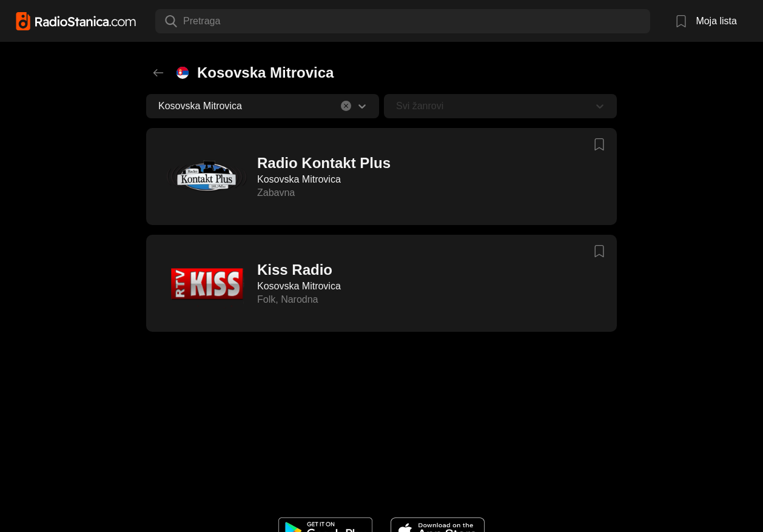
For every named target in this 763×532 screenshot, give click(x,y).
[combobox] (184, 21)
